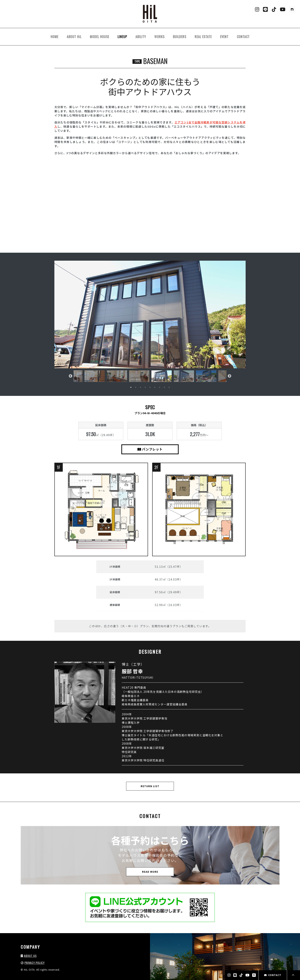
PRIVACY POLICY (35, 963)
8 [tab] (164, 387)
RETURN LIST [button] (150, 786)
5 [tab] (150, 387)
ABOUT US (30, 956)
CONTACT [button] (273, 975)
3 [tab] (140, 387)
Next (229, 376)
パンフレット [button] (150, 449)
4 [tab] (145, 387)
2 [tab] (136, 387)
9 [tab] (169, 387)
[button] (150, 315)
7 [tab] (160, 387)
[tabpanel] (162, 376)
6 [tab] (155, 387)
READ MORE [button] (150, 872)
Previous (71, 376)
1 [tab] (131, 387)
